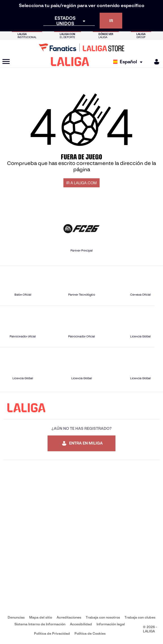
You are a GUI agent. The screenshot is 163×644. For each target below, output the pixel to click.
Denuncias (16, 617)
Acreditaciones (69, 617)
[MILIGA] (155, 62)
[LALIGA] (70, 62)
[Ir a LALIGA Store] (81, 47)
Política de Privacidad (52, 633)
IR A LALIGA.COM (81, 183)
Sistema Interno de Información (40, 624)
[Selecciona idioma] (129, 62)
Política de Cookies (90, 633)
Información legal (111, 624)
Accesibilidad (81, 624)
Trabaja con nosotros (103, 617)
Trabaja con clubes (140, 617)
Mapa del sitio (41, 617)
